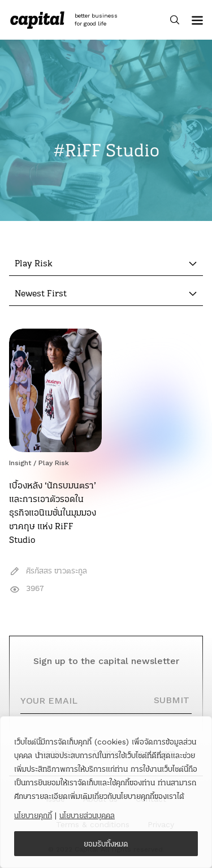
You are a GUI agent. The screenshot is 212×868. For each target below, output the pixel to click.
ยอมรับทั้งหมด (106, 844)
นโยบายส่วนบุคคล (87, 815)
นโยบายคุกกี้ (33, 815)
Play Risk (54, 463)
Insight (20, 463)
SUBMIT (172, 700)
